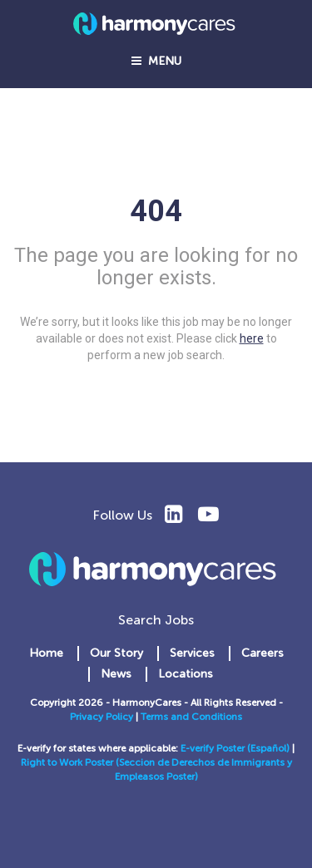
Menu (156, 61)
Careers (262, 653)
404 (156, 211)
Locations (186, 674)
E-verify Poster (214, 748)
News (116, 674)
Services (192, 653)
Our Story (116, 653)
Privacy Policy (102, 717)
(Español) (268, 748)
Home (46, 653)
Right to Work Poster (68, 762)
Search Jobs (156, 620)
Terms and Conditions (191, 717)
